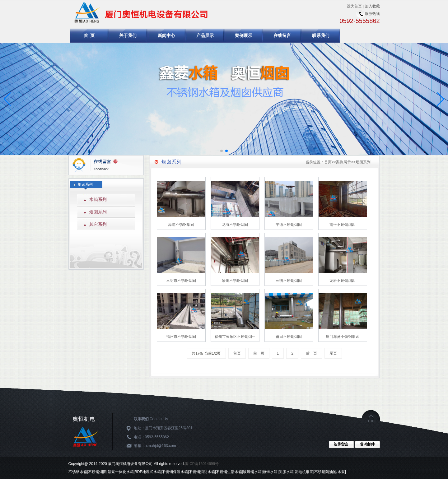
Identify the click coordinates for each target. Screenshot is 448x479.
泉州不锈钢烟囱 (235, 281)
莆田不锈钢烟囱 (289, 337)
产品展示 (205, 35)
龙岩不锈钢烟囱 (343, 281)
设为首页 (354, 6)
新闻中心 (166, 35)
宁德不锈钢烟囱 (289, 225)
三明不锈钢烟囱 (289, 281)
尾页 (333, 353)
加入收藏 (372, 6)
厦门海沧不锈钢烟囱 (343, 337)
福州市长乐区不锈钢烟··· (235, 337)
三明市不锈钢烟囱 (181, 281)
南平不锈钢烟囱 (343, 225)
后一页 (311, 353)
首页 (328, 162)
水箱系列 (98, 199)
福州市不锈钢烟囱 (181, 337)
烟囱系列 (98, 212)
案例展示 (244, 35)
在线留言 (282, 35)
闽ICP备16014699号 (202, 464)
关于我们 (128, 35)
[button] (441, 99)
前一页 (259, 353)
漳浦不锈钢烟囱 (181, 225)
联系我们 (321, 35)
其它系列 (98, 224)
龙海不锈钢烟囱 (235, 225)
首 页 (89, 35)
